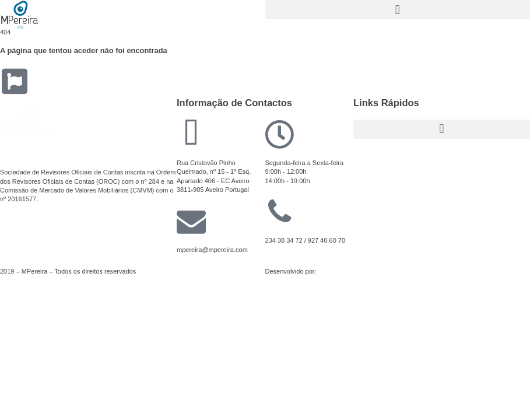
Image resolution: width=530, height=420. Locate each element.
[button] (398, 10)
